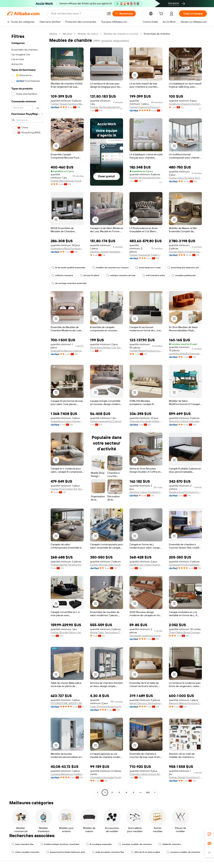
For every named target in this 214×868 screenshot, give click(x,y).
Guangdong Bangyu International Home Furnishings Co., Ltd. (67, 351)
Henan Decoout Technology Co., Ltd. (146, 703)
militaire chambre (62, 275)
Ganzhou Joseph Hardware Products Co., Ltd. (107, 252)
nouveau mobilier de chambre (184, 852)
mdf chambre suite (153, 275)
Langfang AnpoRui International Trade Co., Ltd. (185, 354)
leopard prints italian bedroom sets (66, 852)
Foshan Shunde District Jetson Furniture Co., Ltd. (67, 632)
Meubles (67, 34)
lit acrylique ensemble (99, 844)
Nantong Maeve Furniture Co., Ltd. (185, 703)
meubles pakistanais (184, 275)
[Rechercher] (124, 14)
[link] (209, 834)
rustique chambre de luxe (121, 275)
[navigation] (27, 414)
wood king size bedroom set (183, 268)
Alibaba (53, 34)
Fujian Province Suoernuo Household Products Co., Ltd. (107, 706)
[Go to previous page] (98, 792)
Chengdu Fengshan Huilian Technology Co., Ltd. (146, 421)
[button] (109, 14)
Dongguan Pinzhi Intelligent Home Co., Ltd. (185, 565)
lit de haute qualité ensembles (68, 268)
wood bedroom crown (148, 268)
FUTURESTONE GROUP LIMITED (67, 703)
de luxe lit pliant (90, 275)
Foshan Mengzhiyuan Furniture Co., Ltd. (67, 181)
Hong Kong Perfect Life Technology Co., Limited (107, 348)
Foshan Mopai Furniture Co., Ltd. (146, 351)
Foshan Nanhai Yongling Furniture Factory (67, 565)
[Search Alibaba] (77, 14)
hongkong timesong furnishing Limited (185, 104)
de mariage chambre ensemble (69, 283)
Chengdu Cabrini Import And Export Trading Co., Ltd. (146, 774)
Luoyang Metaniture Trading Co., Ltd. (67, 774)
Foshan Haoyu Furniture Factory (185, 252)
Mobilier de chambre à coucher (121, 34)
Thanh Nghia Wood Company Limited (185, 632)
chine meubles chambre (26, 852)
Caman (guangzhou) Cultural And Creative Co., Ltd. (107, 421)
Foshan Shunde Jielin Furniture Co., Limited (107, 565)
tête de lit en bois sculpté (145, 852)
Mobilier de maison (88, 34)
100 (148, 792)
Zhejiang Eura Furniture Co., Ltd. (185, 492)
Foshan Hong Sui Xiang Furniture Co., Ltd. (185, 178)
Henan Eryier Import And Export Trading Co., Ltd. (146, 565)
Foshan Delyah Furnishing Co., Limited (185, 777)
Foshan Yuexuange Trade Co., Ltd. (146, 255)
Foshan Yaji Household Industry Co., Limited (107, 107)
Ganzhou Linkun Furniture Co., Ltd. (146, 492)
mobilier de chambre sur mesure (110, 268)
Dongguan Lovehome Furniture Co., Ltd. (146, 636)
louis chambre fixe (23, 844)
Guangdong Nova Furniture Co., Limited (67, 248)
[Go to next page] (155, 792)
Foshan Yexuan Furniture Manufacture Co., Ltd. (67, 104)
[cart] (162, 14)
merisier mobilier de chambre (135, 844)
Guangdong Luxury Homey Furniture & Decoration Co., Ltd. (67, 421)
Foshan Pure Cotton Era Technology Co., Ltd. (67, 489)
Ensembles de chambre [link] (157, 34)
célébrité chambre (170, 844)
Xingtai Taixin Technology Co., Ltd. (107, 632)
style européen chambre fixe (108, 852)
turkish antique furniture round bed (60, 844)
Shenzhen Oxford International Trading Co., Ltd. (185, 421)
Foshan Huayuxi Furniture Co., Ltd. (146, 107)
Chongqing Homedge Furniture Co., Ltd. (107, 777)
